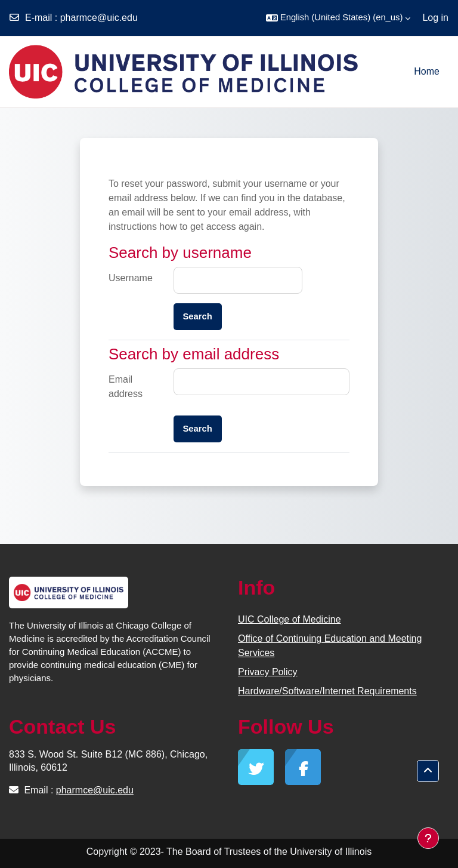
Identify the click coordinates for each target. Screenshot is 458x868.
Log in (435, 18)
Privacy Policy (268, 672)
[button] (338, 18)
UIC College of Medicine (290, 619)
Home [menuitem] (427, 71)
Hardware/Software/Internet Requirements (327, 691)
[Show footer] (428, 838)
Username (131, 278)
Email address (126, 387)
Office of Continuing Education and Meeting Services (330, 646)
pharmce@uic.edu (99, 18)
